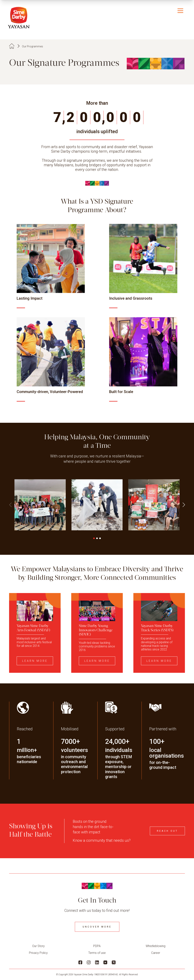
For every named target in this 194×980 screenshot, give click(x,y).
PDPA (97, 946)
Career (156, 953)
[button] (184, 505)
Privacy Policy (38, 953)
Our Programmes (32, 46)
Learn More (35, 661)
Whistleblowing (156, 946)
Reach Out (167, 831)
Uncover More (97, 927)
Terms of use (97, 953)
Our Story (38, 946)
